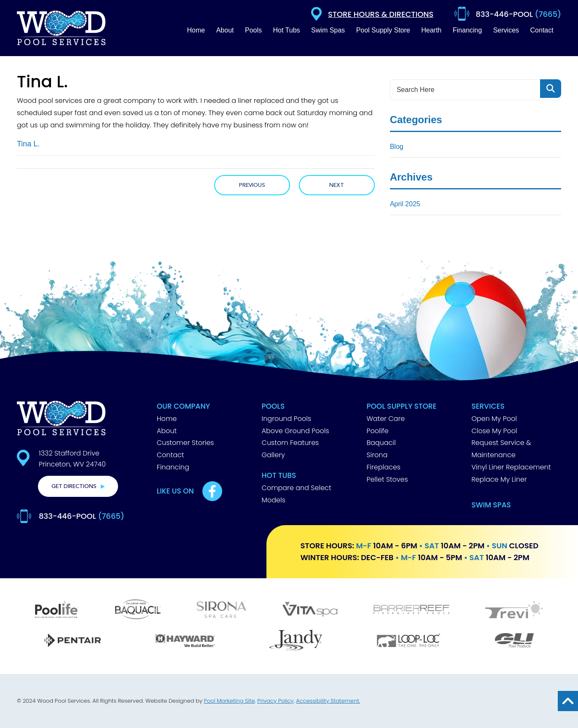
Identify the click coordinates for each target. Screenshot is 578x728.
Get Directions (74, 486)
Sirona (377, 455)
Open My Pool (494, 419)
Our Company (183, 406)
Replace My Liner (499, 479)
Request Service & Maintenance (501, 449)
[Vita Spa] (310, 610)
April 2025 (405, 204)
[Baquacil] (138, 610)
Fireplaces (383, 467)
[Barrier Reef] (411, 611)
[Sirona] (221, 611)
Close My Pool (494, 431)
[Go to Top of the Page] (568, 701)
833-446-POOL (82, 516)
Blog (397, 147)
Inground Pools (287, 419)
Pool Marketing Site (230, 701)
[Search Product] (551, 89)
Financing (173, 467)
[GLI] (514, 641)
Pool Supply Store (401, 406)
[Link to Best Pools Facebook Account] (212, 491)
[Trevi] (514, 611)
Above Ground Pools (296, 431)
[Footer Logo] (61, 418)
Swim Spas (491, 505)
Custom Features (290, 443)
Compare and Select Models (297, 494)
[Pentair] (73, 641)
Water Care (386, 419)
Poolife (377, 431)
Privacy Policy (275, 701)
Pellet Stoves (387, 479)
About (167, 431)
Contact (171, 455)
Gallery (273, 455)
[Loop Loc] (409, 641)
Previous (252, 185)
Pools (273, 406)
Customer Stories (185, 443)
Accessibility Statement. (328, 701)
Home (167, 419)
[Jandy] (296, 641)
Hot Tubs (279, 475)
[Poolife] (57, 611)
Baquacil (381, 443)
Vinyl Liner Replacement (511, 467)
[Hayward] (185, 642)
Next (337, 185)
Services (488, 406)
